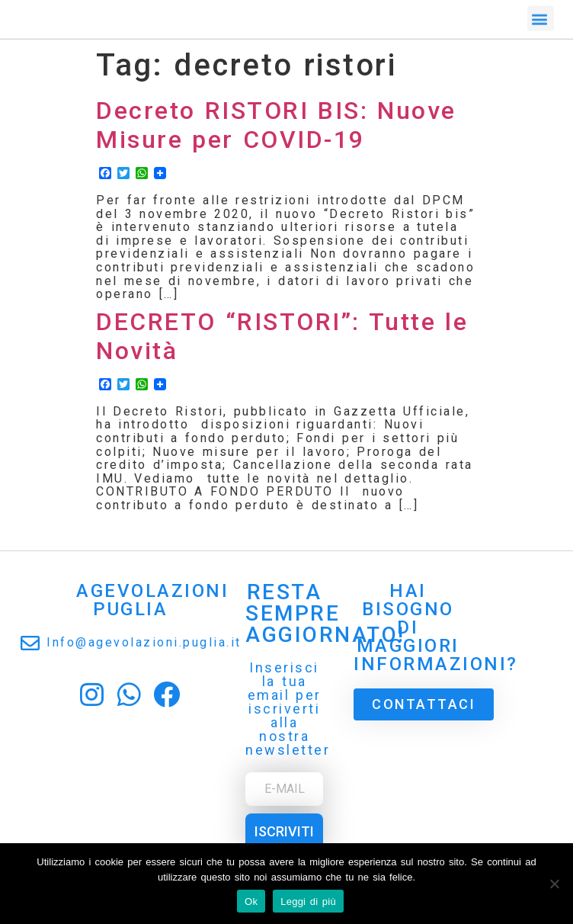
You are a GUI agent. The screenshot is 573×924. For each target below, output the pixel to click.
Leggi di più (308, 902)
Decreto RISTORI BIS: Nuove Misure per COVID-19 (276, 125)
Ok (251, 902)
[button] (541, 16)
